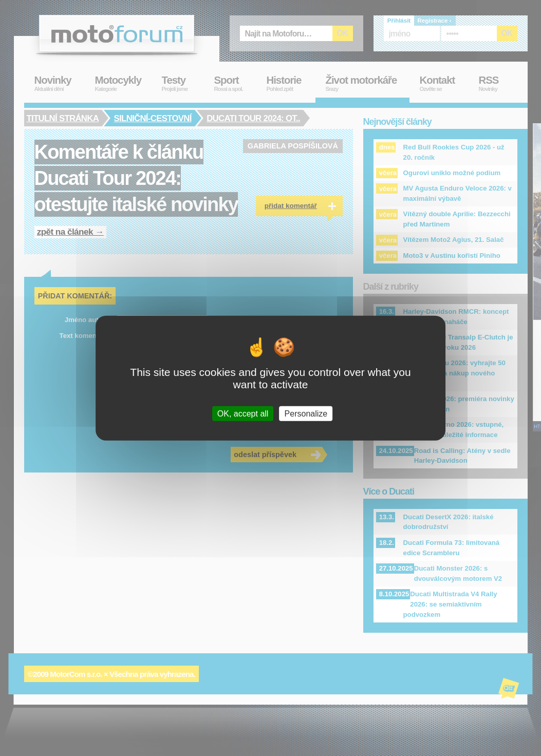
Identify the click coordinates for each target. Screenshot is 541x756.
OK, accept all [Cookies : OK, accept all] (243, 413)
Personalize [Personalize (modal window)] (306, 413)
